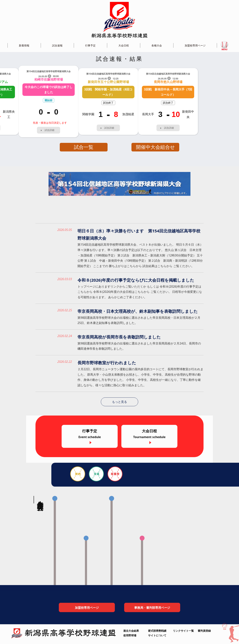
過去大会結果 (131, 631)
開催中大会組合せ (155, 147)
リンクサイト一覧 (183, 631)
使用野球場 (130, 635)
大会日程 (124, 45)
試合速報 (57, 45)
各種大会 (157, 45)
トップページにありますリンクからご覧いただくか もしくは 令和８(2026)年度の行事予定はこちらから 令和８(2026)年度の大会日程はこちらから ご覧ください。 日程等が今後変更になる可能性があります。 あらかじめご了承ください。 (140, 292)
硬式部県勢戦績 (157, 631)
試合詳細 (49, 130)
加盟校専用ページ (195, 45)
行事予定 (90, 45)
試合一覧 (84, 147)
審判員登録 (204, 631)
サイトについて (157, 635)
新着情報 (24, 45)
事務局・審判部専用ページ (152, 608)
